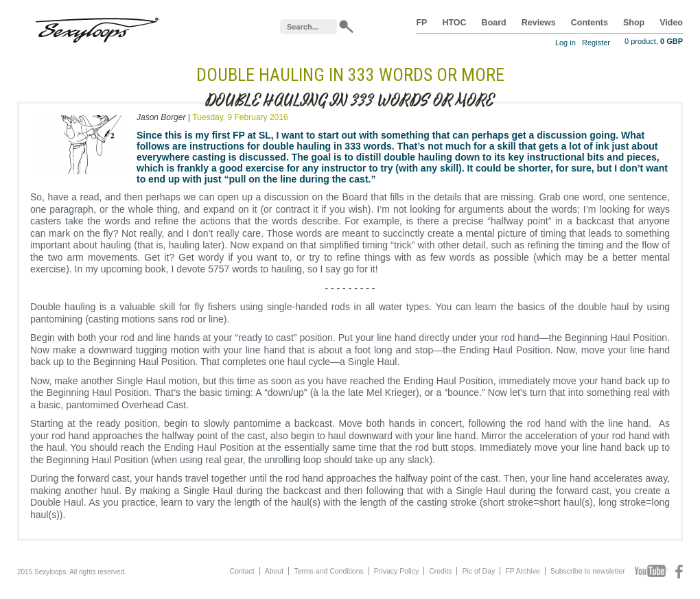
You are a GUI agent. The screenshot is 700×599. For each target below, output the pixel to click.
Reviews (539, 23)
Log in (565, 43)
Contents (590, 23)
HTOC (454, 23)
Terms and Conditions (329, 571)
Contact (242, 571)
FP (421, 23)
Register (596, 43)
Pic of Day (478, 571)
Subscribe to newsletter (588, 571)
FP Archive (523, 571)
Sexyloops (97, 27)
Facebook (679, 572)
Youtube (652, 572)
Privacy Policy (396, 571)
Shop (634, 23)
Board (494, 23)
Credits (440, 571)
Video (671, 23)
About (274, 571)
